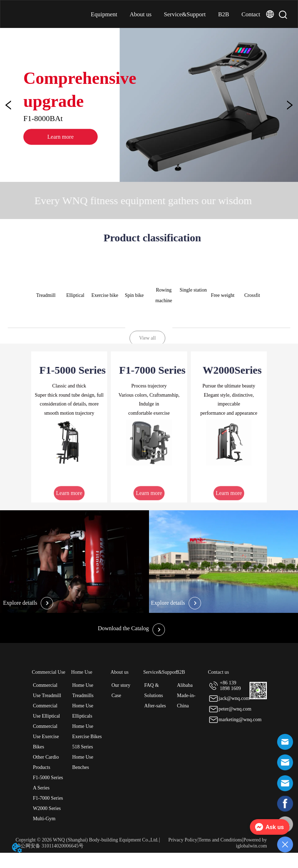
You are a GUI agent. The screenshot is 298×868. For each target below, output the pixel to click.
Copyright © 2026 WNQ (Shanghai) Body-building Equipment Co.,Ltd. (87, 840)
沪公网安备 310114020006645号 (50, 846)
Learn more (71, 146)
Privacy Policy (183, 840)
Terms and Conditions (220, 840)
